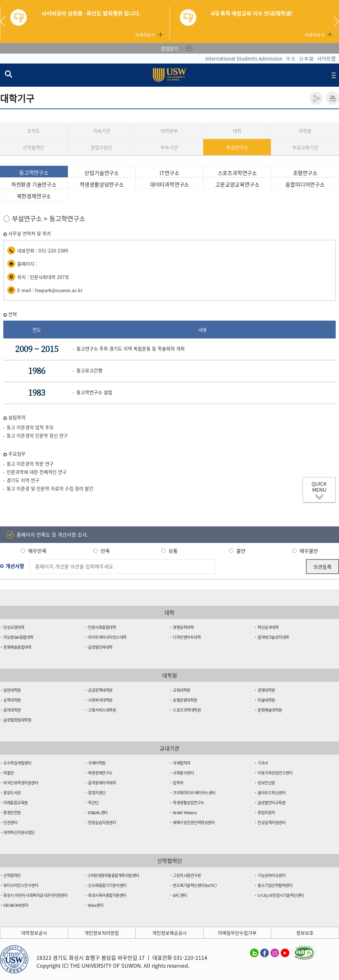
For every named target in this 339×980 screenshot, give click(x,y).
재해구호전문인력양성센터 (194, 823)
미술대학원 (266, 700)
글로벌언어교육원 (271, 803)
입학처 (178, 783)
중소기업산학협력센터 (275, 885)
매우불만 (309, 551)
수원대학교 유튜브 (285, 953)
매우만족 (37, 551)
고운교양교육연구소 (237, 184)
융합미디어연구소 (305, 184)
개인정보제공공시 (169, 933)
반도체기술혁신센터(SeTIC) (195, 885)
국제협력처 (182, 763)
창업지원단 (101, 147)
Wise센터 (96, 905)
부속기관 (169, 147)
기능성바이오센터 (271, 875)
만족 (105, 551)
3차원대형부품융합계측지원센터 (114, 875)
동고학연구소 (34, 172)
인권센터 (10, 823)
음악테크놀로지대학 (273, 637)
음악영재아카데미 (102, 783)
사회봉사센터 (183, 773)
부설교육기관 (305, 147)
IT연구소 (169, 173)
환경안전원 (12, 813)
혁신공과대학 (268, 627)
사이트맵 (326, 59)
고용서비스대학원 (102, 710)
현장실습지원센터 (102, 823)
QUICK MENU (319, 487)
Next (336, 22)
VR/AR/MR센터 (16, 905)
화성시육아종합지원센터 (107, 895)
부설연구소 (237, 147)
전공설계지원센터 (271, 823)
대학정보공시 (34, 933)
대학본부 (169, 131)
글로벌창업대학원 (17, 720)
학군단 (93, 803)
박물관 (9, 773)
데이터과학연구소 (169, 184)
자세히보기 (145, 35)
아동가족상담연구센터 (275, 773)
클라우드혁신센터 (271, 793)
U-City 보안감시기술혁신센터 (281, 895)
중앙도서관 (12, 793)
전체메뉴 (334, 75)
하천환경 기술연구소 (34, 184)
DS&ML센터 (98, 813)
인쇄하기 (332, 98)
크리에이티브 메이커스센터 (194, 793)
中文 (291, 59)
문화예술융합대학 (17, 647)
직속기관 (102, 131)
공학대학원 (12, 700)
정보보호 (305, 933)
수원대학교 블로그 (254, 953)
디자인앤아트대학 (187, 637)
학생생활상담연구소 (102, 184)
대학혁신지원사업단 (19, 832)
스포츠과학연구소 (237, 173)
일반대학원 (12, 690)
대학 (237, 131)
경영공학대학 (183, 627)
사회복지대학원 (100, 700)
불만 (241, 551)
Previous (5, 22)
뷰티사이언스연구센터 (21, 885)
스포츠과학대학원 (187, 710)
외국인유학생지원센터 (21, 783)
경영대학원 (266, 690)
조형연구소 (305, 173)
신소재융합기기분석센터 (107, 885)
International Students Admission (244, 59)
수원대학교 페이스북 (265, 953)
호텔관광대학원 (185, 700)
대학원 (305, 131)
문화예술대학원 (270, 710)
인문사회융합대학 (102, 627)
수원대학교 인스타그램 (275, 953)
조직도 (34, 131)
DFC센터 (180, 895)
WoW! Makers (185, 813)
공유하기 (316, 98)
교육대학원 (182, 690)
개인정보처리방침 (102, 933)
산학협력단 (34, 147)
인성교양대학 (14, 627)
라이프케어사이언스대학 (107, 637)
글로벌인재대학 (100, 647)
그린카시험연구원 (187, 875)
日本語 (306, 59)
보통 (173, 551)
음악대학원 (12, 710)
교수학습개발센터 (17, 763)
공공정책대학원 (100, 690)
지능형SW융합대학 (18, 637)
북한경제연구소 (34, 196)
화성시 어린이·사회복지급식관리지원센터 (35, 895)
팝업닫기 (169, 48)
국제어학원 (97, 763)
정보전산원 (266, 783)
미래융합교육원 (16, 803)
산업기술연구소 (102, 173)
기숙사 (263, 763)
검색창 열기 (8, 74)
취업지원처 (266, 813)
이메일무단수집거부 (237, 933)
